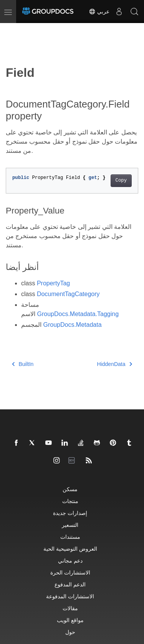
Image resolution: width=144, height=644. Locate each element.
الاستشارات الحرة (70, 572)
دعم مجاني (70, 560)
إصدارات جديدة (70, 513)
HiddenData (115, 364)
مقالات (70, 608)
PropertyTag (53, 283)
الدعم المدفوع (70, 584)
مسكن (70, 489)
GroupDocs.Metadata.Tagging (78, 314)
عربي (99, 12)
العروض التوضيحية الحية (70, 549)
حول (70, 632)
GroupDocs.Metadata (72, 325)
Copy (121, 180)
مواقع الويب (70, 620)
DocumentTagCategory (68, 294)
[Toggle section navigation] (12, 30)
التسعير (70, 525)
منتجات (70, 501)
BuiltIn (23, 364)
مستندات (70, 537)
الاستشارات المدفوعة (70, 596)
